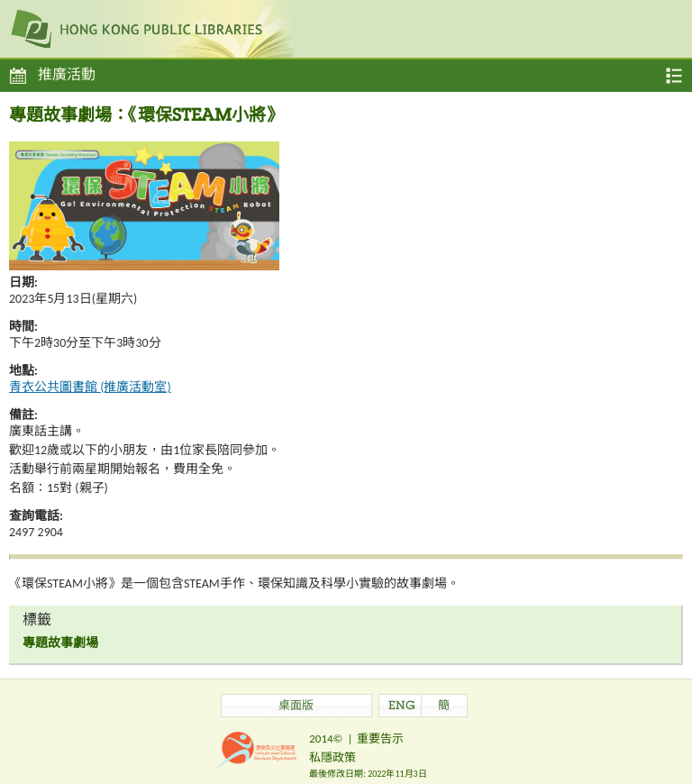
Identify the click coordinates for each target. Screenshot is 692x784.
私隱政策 (332, 757)
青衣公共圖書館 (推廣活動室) (90, 387)
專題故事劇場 (60, 643)
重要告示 (380, 738)
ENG (402, 707)
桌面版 (296, 707)
